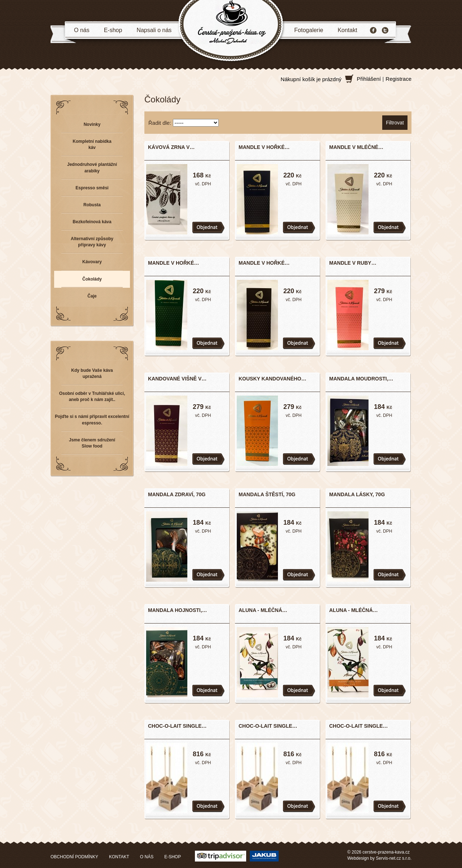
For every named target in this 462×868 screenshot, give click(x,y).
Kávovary (92, 262)
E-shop (113, 30)
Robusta (92, 205)
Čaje (92, 296)
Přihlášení (369, 79)
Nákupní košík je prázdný (311, 79)
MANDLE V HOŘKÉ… (264, 147)
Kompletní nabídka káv (92, 144)
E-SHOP (173, 857)
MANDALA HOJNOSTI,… (178, 610)
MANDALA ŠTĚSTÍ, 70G (267, 494)
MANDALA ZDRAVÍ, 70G (177, 494)
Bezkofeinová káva (92, 222)
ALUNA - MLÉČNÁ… (263, 610)
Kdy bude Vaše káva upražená (92, 373)
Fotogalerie (309, 30)
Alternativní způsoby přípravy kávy (92, 242)
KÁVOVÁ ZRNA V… (171, 147)
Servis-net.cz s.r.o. (394, 858)
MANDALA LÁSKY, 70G (357, 494)
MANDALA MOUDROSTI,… (361, 379)
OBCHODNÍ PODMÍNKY (74, 857)
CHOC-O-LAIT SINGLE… (177, 726)
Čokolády (92, 279)
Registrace (398, 79)
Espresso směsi (92, 188)
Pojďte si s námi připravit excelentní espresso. (92, 420)
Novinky (92, 124)
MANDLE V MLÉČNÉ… (356, 147)
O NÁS (147, 857)
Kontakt (347, 30)
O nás (82, 30)
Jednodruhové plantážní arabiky (92, 168)
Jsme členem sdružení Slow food (92, 443)
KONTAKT (119, 857)
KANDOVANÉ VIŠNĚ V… (177, 379)
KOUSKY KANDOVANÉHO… (273, 379)
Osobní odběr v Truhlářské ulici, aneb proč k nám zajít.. (92, 396)
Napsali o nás (154, 30)
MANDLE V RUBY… (353, 263)
